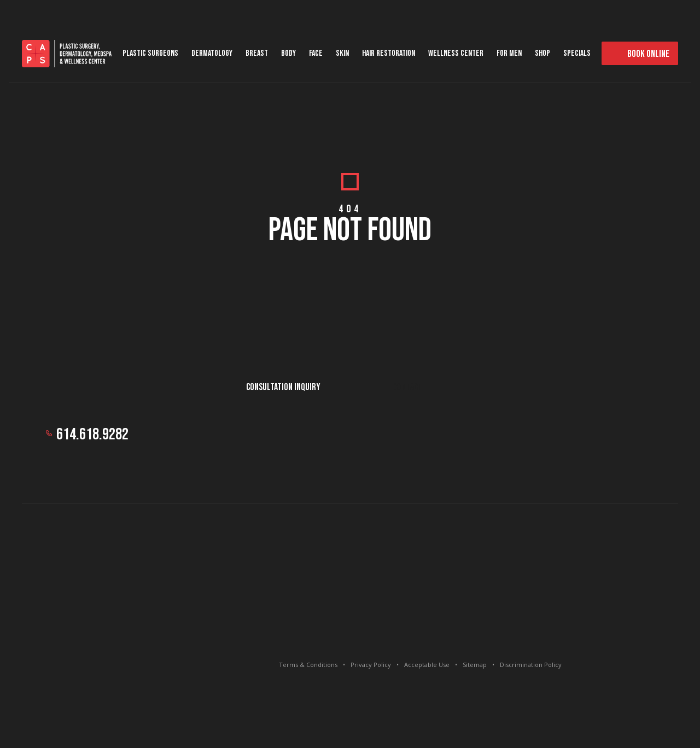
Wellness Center (456, 53)
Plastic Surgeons (150, 53)
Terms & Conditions (308, 665)
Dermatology (212, 53)
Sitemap (475, 665)
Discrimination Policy (531, 665)
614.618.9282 (92, 434)
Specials (577, 53)
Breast (257, 53)
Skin (342, 53)
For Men (509, 53)
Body (288, 53)
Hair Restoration (389, 53)
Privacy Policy (371, 665)
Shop (542, 53)
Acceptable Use (427, 665)
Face (316, 53)
